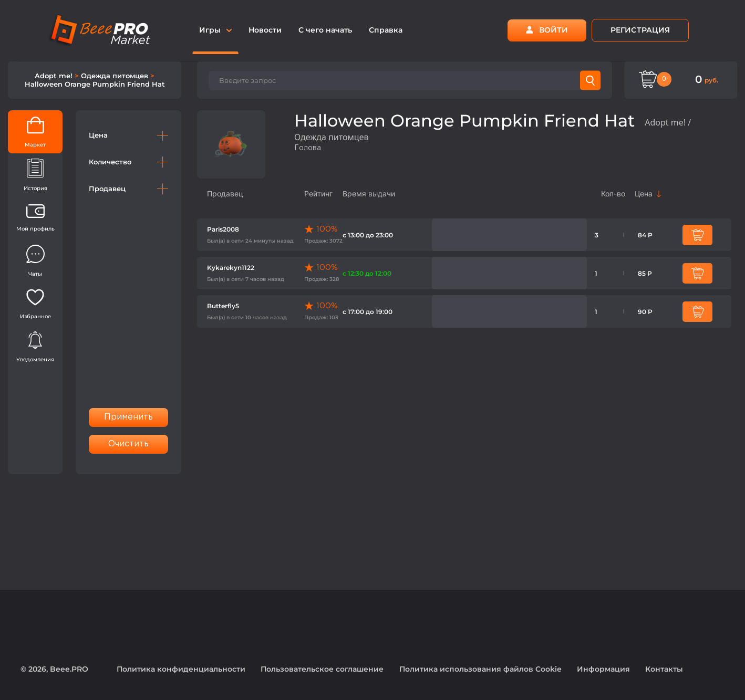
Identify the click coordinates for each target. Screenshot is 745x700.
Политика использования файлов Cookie (480, 669)
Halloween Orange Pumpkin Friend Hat (95, 84)
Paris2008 (223, 229)
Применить (129, 417)
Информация (603, 669)
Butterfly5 (223, 306)
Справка (386, 30)
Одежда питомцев (116, 76)
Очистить (129, 444)
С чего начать (325, 30)
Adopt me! (55, 76)
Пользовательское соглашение (322, 669)
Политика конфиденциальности (181, 669)
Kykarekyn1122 (231, 268)
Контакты (664, 669)
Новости (265, 30)
